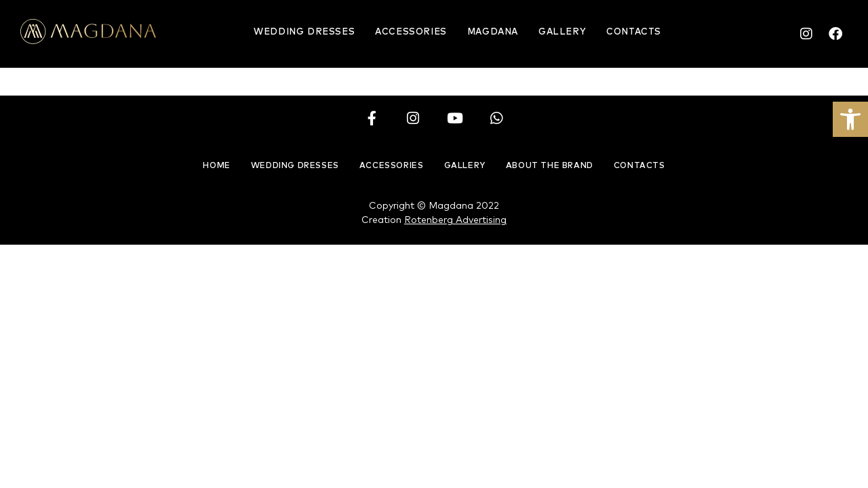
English (709, 35)
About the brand (550, 166)
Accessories (411, 32)
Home (216, 166)
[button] (850, 119)
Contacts (634, 32)
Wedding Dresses (304, 32)
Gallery (562, 32)
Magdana (493, 32)
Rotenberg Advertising (455, 220)
